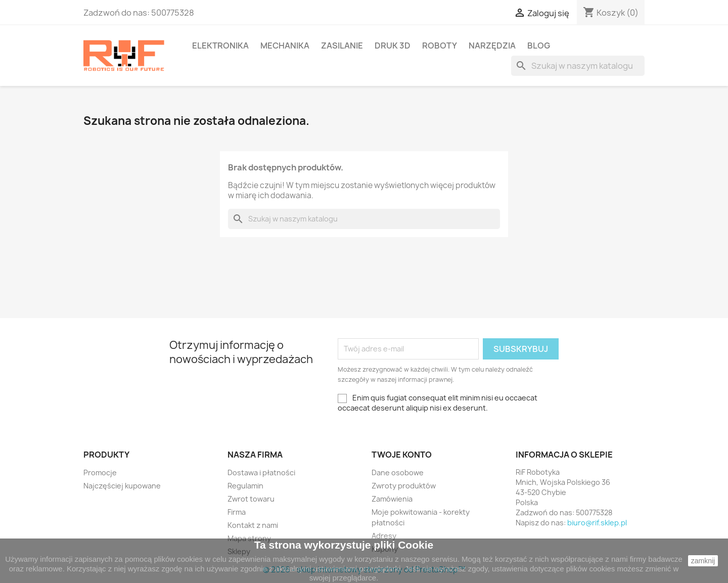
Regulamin (245, 486)
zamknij (703, 561)
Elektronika (220, 46)
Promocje (100, 473)
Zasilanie (342, 46)
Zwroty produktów (404, 486)
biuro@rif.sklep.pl (597, 523)
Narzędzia (492, 46)
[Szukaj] (578, 66)
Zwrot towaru (251, 499)
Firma (237, 512)
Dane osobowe (398, 473)
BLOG (539, 46)
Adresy (384, 536)
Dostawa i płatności (261, 473)
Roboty (440, 46)
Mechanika (285, 46)
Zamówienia (392, 499)
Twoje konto (402, 455)
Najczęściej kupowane (122, 486)
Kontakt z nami (253, 525)
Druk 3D (393, 46)
